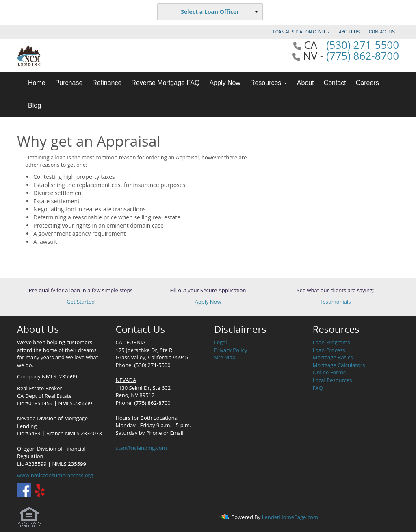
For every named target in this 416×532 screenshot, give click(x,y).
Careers (367, 83)
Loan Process (329, 350)
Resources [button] (269, 83)
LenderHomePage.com (290, 517)
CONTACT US (382, 32)
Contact (335, 83)
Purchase (69, 83)
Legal (221, 342)
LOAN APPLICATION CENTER (302, 32)
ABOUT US (349, 32)
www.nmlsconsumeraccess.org (55, 475)
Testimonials (335, 302)
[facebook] (24, 490)
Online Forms (329, 372)
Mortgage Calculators (339, 365)
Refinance (107, 83)
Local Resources (333, 380)
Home (37, 83)
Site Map (225, 357)
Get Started (81, 302)
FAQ (318, 388)
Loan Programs (331, 342)
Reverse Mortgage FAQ (165, 83)
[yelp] (40, 490)
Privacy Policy (231, 350)
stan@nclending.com (141, 448)
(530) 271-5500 (363, 45)
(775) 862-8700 (363, 56)
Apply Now (225, 83)
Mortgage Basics (333, 357)
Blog (35, 105)
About (305, 83)
